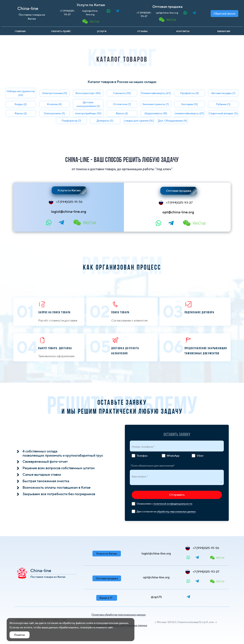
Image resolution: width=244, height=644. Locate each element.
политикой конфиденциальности (173, 504)
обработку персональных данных (176, 511)
